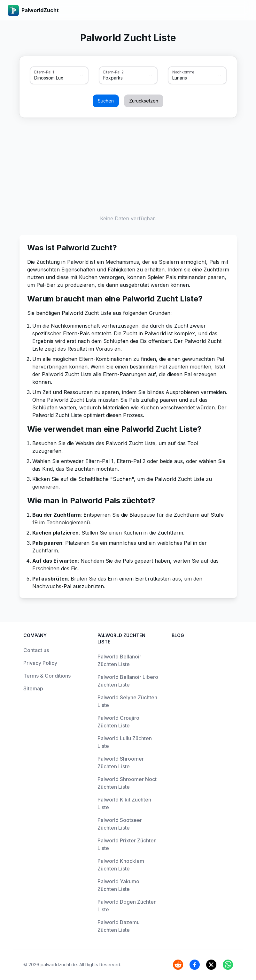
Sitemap (33, 688)
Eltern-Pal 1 (44, 72)
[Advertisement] (128, 165)
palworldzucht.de (59, 965)
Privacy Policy (40, 663)
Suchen (106, 101)
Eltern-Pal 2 (113, 72)
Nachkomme (183, 72)
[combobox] (50, 78)
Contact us (36, 650)
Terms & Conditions (47, 676)
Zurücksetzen (144, 101)
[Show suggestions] (81, 75)
